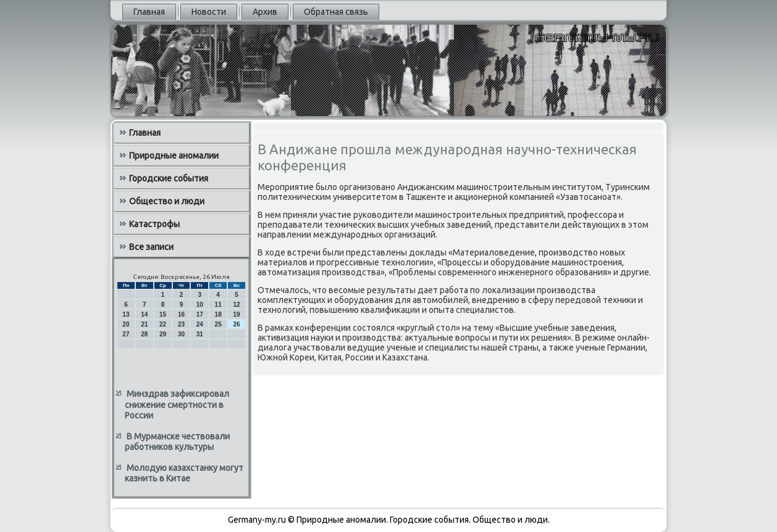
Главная (149, 12)
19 (236, 314)
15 (163, 314)
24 (200, 324)
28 (144, 334)
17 (200, 314)
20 (126, 324)
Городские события (169, 178)
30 (181, 334)
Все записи (151, 247)
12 (236, 305)
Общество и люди (167, 201)
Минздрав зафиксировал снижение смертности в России (177, 405)
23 (181, 324)
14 (144, 314)
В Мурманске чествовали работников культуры (177, 442)
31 (200, 334)
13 (126, 314)
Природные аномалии (174, 156)
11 (218, 305)
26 (236, 324)
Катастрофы (154, 224)
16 (181, 314)
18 (218, 314)
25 (218, 324)
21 (144, 324)
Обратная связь (336, 12)
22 (163, 324)
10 (200, 305)
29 (163, 334)
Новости (209, 12)
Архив (265, 12)
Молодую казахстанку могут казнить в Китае (184, 473)
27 (126, 334)
